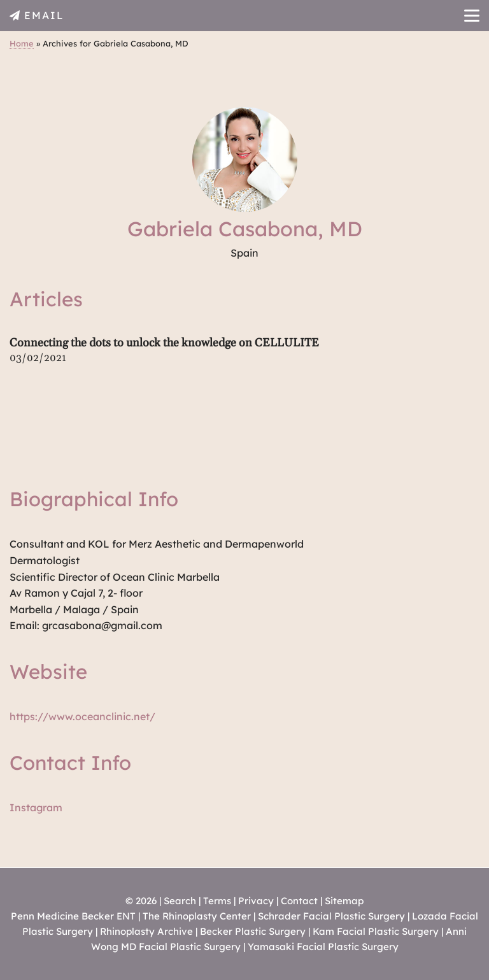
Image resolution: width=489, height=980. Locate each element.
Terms (217, 901)
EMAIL (44, 15)
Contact (299, 901)
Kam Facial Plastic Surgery (376, 931)
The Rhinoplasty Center (197, 916)
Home (22, 43)
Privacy (256, 901)
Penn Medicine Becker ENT (73, 916)
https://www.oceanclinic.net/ (82, 716)
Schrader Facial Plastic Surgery (331, 916)
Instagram (36, 807)
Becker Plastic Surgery (254, 931)
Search (180, 901)
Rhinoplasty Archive (146, 931)
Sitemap (344, 901)
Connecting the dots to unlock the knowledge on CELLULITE (164, 343)
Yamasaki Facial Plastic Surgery (323, 947)
